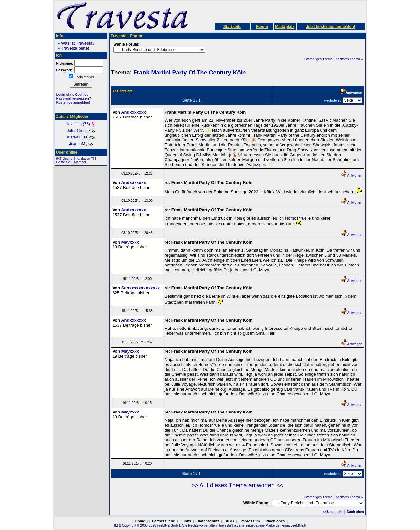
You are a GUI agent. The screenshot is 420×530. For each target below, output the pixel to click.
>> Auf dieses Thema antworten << (237, 485)
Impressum (250, 521)
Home (140, 521)
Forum (262, 27)
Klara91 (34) (81, 137)
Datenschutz (208, 521)
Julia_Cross (81, 131)
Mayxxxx (130, 242)
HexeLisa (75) (81, 124)
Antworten (351, 175)
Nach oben (355, 512)
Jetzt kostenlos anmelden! (330, 27)
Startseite (232, 27)
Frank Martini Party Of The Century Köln (190, 73)
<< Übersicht (333, 512)
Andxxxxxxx (134, 112)
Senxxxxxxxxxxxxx (141, 288)
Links (186, 521)
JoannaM (81, 144)
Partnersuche (163, 521)
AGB (230, 521)
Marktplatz (285, 27)
